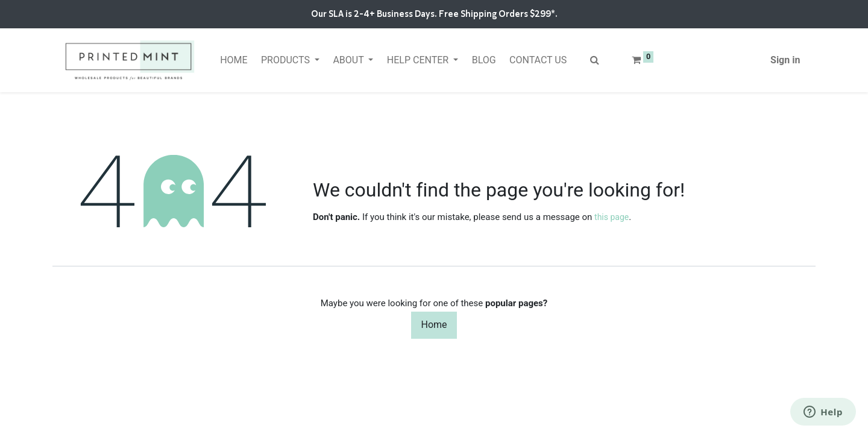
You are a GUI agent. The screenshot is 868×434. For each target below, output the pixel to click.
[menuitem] (234, 60)
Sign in (785, 60)
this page (612, 217)
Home (434, 325)
